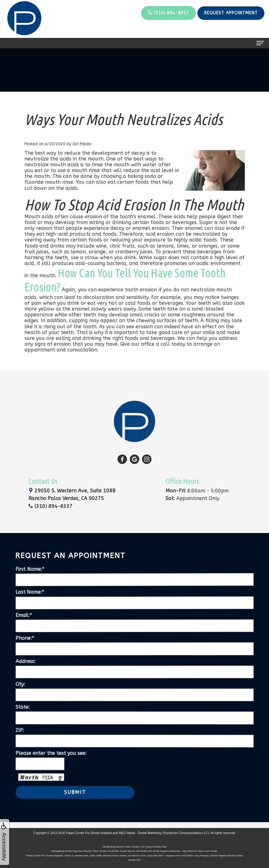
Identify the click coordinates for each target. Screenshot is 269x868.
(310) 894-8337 (168, 13)
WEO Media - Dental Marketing (140, 833)
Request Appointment (231, 13)
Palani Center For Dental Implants (89, 833)
